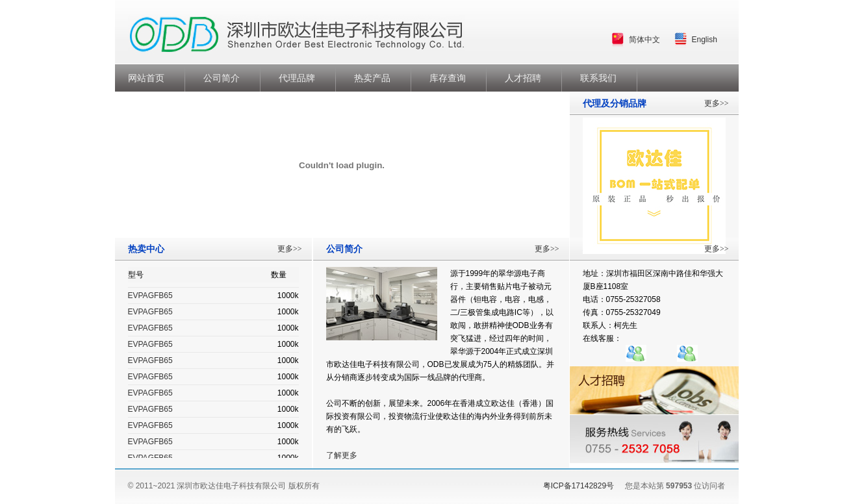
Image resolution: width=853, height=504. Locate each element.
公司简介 (222, 78)
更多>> (290, 249)
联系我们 (598, 78)
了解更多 (342, 455)
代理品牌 (297, 78)
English (705, 40)
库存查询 (448, 78)
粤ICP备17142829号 (579, 486)
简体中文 (644, 40)
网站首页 (146, 78)
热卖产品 (372, 78)
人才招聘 (523, 78)
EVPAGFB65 (150, 296)
